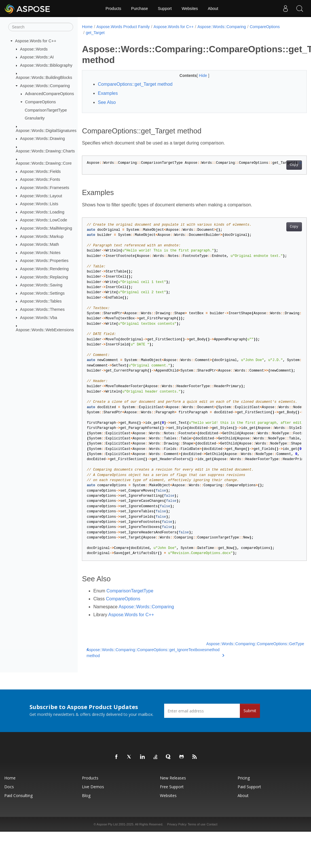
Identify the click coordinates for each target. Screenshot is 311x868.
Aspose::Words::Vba (39, 317)
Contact (212, 824)
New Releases (173, 778)
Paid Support (249, 787)
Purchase (140, 9)
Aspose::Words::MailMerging (46, 228)
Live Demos (93, 787)
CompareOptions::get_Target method (135, 84)
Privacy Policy (177, 824)
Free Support (172, 787)
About (213, 9)
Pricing (244, 778)
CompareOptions (40, 102)
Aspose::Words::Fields (41, 171)
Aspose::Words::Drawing (43, 139)
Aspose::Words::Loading (42, 212)
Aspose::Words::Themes (42, 309)
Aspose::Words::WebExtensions (45, 330)
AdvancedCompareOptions (49, 94)
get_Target (95, 33)
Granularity (35, 118)
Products (113, 9)
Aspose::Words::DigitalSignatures (46, 130)
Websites (190, 9)
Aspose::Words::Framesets (45, 188)
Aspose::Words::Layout (41, 196)
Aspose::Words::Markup (42, 236)
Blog (86, 795)
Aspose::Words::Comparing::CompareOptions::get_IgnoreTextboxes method (146, 653)
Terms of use (197, 824)
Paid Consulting (18, 795)
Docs (9, 787)
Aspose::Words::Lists (39, 204)
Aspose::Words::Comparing (45, 86)
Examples (108, 93)
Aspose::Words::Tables (41, 301)
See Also (107, 102)
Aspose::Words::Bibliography (46, 65)
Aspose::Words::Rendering (45, 269)
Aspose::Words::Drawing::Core (44, 163)
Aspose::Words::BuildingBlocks (44, 77)
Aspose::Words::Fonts (40, 179)
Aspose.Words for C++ (36, 41)
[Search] (41, 27)
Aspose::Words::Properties (44, 261)
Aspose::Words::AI (37, 57)
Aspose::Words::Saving (41, 285)
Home (87, 27)
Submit (250, 711)
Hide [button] (196, 76)
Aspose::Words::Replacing (44, 277)
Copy (278, 165)
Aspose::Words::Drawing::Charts (45, 151)
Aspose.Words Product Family (123, 27)
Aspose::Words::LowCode (44, 220)
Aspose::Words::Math (40, 244)
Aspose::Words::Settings (42, 293)
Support (165, 9)
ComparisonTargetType (46, 110)
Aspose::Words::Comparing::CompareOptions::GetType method (255, 649)
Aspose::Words (34, 49)
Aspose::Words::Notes (40, 253)
